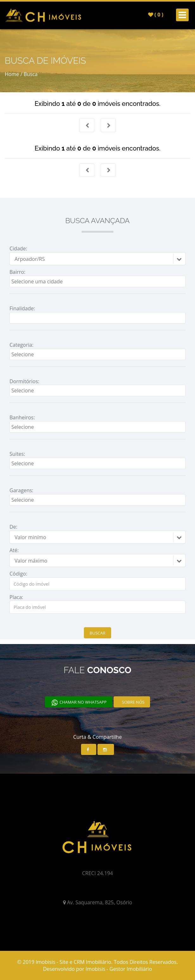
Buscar (97, 633)
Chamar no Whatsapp (79, 703)
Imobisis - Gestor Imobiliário (119, 969)
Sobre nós (133, 702)
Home (12, 74)
